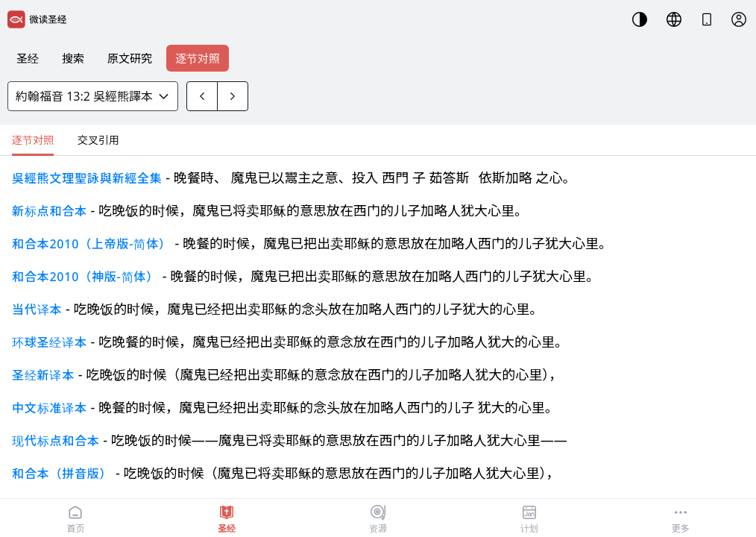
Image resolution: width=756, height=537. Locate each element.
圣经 (28, 58)
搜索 (73, 58)
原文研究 (130, 58)
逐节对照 (198, 58)
